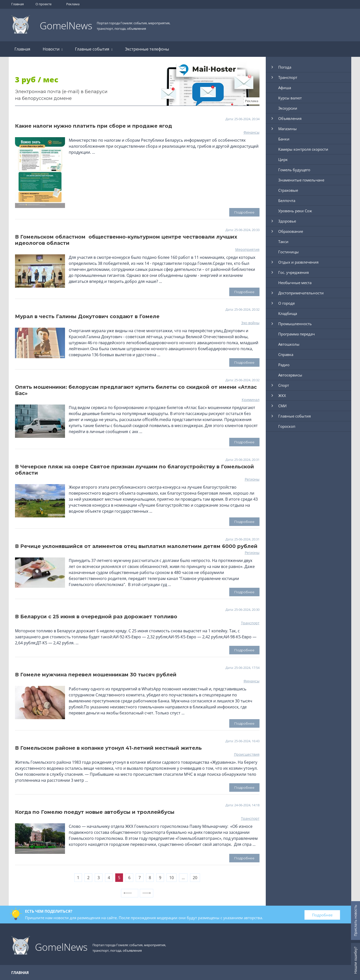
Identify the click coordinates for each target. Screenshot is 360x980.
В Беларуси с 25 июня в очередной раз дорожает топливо (96, 617)
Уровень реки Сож (295, 211)
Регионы (252, 479)
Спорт (284, 385)
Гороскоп (287, 426)
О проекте (43, 4)
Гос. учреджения (293, 272)
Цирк (283, 159)
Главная (17, 4)
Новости (53, 49)
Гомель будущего (294, 170)
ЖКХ (282, 396)
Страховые (288, 190)
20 (195, 878)
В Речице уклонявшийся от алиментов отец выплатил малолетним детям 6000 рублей (136, 546)
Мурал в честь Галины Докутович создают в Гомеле (87, 316)
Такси (283, 242)
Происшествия (247, 754)
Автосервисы (290, 375)
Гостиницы (288, 252)
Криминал (251, 400)
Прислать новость (355, 921)
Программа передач (296, 334)
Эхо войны (250, 323)
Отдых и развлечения (298, 262)
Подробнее (322, 915)
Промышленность (295, 324)
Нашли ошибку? (355, 960)
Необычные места (295, 283)
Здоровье (287, 221)
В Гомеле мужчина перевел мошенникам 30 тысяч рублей (96, 675)
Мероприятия (247, 249)
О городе (286, 303)
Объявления (290, 118)
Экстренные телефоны (147, 49)
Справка (286, 354)
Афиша (285, 88)
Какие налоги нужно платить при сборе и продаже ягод (93, 126)
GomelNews (66, 25)
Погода (285, 67)
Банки (284, 139)
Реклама (73, 4)
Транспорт (250, 623)
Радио (284, 365)
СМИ (282, 406)
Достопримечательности (301, 293)
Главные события (94, 49)
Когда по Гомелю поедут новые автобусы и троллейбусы (95, 812)
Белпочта (287, 201)
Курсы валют (290, 98)
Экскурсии (288, 108)
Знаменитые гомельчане (301, 180)
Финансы (251, 132)
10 (171, 878)
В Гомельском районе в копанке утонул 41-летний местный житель (108, 748)
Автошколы (289, 344)
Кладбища (288, 313)
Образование (291, 231)
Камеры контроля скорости (303, 149)
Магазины (287, 129)
